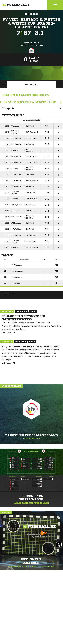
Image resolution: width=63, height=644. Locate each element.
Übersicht (31, 85)
